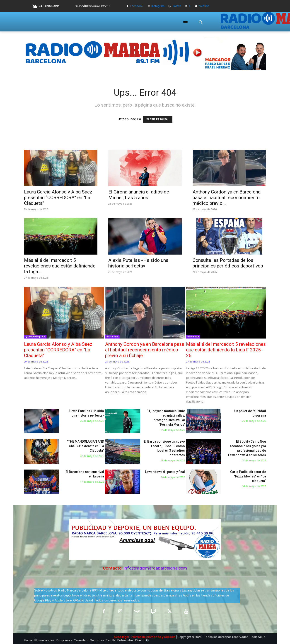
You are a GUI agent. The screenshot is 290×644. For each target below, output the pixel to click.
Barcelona (112, 336)
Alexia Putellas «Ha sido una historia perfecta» (138, 263)
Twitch (177, 6)
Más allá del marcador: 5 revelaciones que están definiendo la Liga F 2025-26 (226, 350)
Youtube (204, 6)
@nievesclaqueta (35, 336)
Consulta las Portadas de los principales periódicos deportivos (228, 263)
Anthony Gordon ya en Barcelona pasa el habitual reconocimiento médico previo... (227, 198)
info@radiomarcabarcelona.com (155, 568)
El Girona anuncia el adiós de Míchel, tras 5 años (139, 195)
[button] (201, 22)
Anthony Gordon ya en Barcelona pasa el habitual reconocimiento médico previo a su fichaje (145, 350)
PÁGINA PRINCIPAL (158, 119)
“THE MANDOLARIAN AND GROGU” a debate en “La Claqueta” (85, 446)
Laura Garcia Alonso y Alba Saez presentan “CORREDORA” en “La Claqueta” (58, 198)
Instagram (158, 6)
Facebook (137, 6)
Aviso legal (121, 637)
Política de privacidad (146, 637)
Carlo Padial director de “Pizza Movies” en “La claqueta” (248, 476)
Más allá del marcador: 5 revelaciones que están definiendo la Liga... (60, 266)
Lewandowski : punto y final (165, 472)
